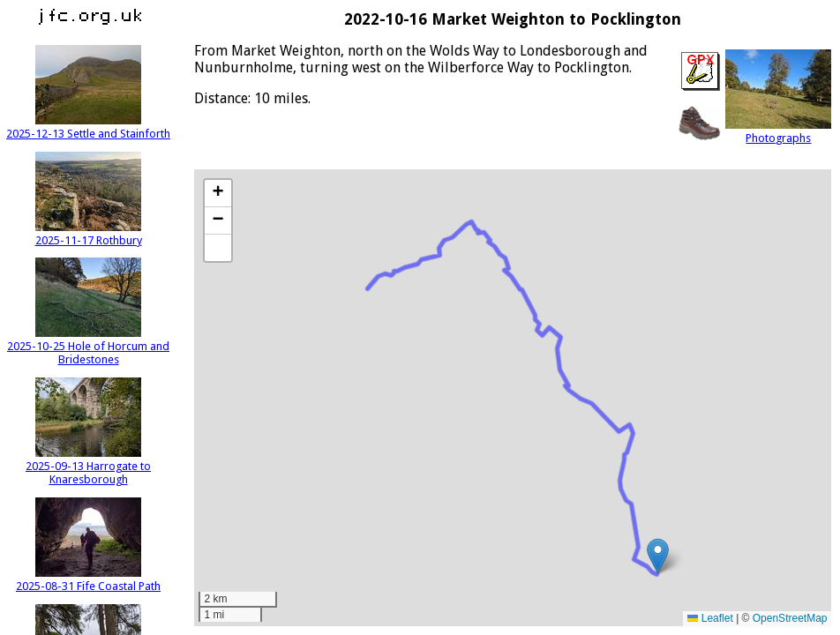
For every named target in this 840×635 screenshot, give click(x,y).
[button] (658, 556)
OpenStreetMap (790, 618)
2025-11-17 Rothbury (89, 234)
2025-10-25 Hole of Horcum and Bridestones (88, 346)
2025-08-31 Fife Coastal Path (88, 579)
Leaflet (710, 618)
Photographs (778, 131)
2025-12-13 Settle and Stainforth (88, 127)
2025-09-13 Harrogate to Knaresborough (88, 466)
